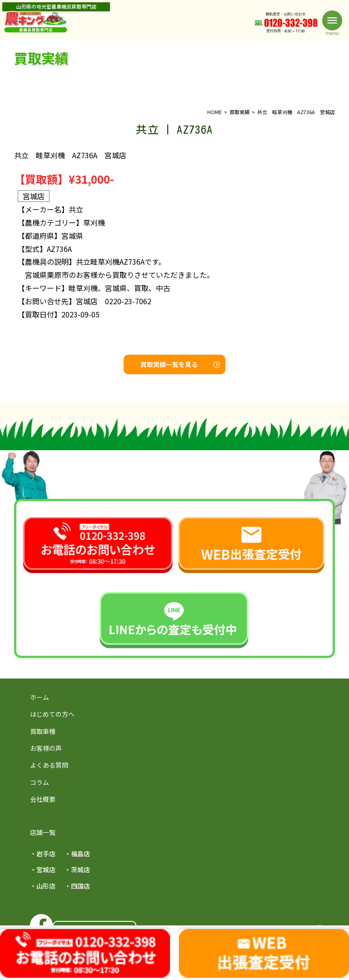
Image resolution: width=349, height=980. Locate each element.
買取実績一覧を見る (180, 364)
